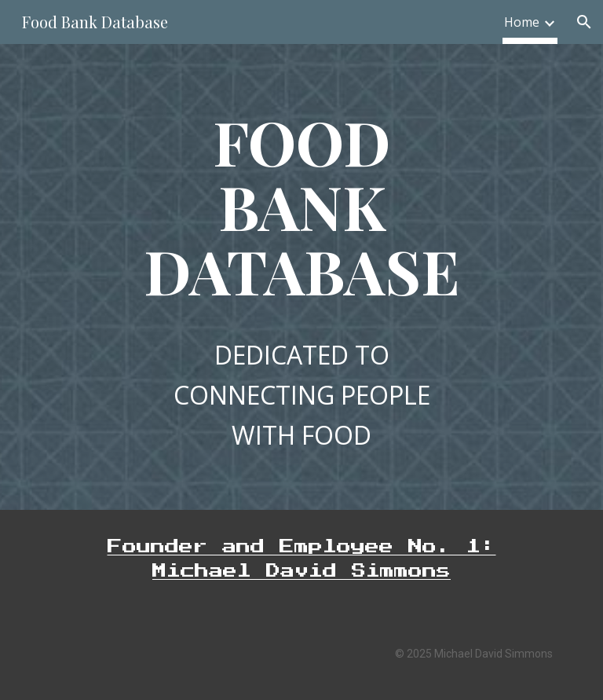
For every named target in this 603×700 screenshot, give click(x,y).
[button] (584, 22)
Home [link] (522, 22)
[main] (301, 206)
